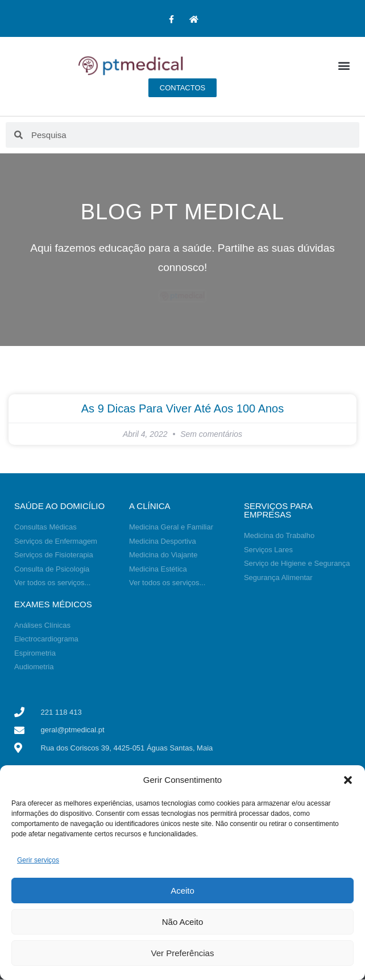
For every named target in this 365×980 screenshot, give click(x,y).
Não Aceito (183, 922)
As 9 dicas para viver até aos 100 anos (183, 408)
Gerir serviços (38, 860)
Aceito (182, 891)
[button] (348, 780)
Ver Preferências (183, 953)
